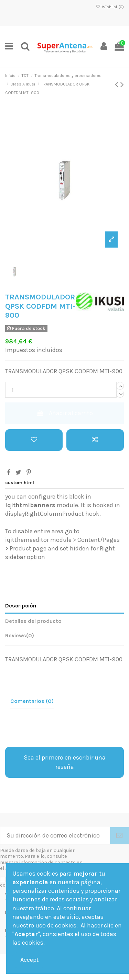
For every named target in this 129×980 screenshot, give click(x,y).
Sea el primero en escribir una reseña (65, 762)
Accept (30, 960)
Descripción (21, 606)
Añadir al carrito (64, 413)
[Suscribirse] (119, 836)
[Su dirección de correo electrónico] (55, 836)
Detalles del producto (33, 621)
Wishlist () (110, 7)
